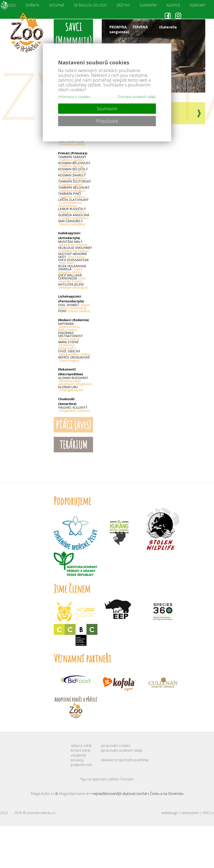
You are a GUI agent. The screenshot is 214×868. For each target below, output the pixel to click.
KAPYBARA (69, 327)
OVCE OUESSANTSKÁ (73, 262)
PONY (74, 311)
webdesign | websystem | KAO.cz (188, 813)
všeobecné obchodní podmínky (125, 760)
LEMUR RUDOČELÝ (72, 210)
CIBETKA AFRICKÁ (71, 143)
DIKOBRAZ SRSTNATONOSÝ (70, 336)
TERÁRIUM (73, 445)
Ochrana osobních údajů (137, 97)
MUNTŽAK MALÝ (73, 243)
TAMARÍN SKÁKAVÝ (72, 158)
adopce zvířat (81, 746)
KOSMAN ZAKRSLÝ (72, 177)
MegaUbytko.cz (42, 794)
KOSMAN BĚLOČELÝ (73, 171)
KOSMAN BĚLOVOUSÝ (74, 165)
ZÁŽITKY (123, 5)
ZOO (12, 5)
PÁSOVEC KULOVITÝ (74, 409)
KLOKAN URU (71, 389)
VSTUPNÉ (57, 5)
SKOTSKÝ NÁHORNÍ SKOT (72, 255)
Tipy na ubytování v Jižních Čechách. (107, 779)
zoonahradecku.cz (41, 813)
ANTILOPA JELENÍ (73, 286)
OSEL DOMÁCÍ (74, 307)
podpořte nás (81, 765)
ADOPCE (173, 5)
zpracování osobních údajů (122, 750)
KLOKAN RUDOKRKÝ (75, 381)
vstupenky (78, 755)
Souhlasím (107, 109)
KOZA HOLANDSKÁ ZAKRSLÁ (72, 269)
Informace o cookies (74, 97)
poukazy (77, 760)
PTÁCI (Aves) (73, 425)
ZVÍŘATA (32, 5)
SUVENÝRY (148, 5)
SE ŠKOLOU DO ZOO (90, 5)
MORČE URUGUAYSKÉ (74, 359)
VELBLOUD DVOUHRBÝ (75, 249)
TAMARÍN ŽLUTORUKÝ (74, 183)
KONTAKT (198, 5)
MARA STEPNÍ (68, 345)
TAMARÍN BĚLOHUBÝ (74, 189)
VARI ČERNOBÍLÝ (72, 223)
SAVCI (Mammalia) (73, 34)
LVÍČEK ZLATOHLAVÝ (73, 203)
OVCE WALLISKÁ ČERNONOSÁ (72, 278)
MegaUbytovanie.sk (74, 794)
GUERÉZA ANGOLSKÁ (74, 217)
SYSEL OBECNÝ (74, 353)
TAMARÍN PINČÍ (72, 195)
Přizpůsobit (107, 121)
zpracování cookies (116, 746)
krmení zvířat (80, 750)
